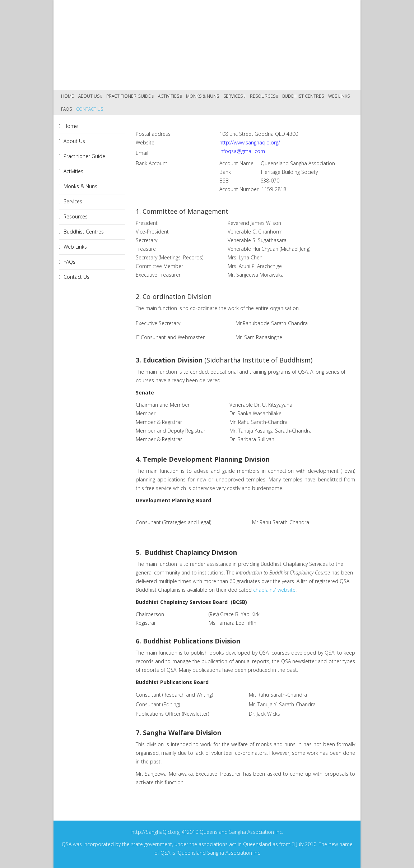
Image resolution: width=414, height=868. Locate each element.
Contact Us (90, 109)
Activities (169, 96)
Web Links (339, 96)
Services (233, 96)
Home (68, 96)
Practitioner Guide (129, 96)
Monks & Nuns (203, 96)
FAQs (66, 109)
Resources (263, 96)
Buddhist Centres (303, 96)
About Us (89, 96)
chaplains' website (274, 590)
